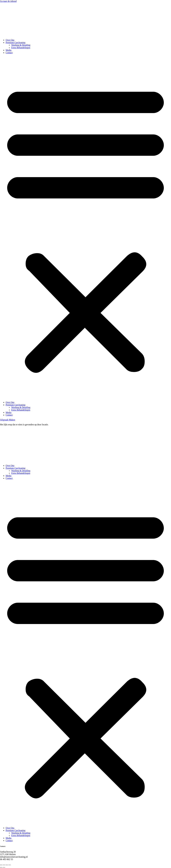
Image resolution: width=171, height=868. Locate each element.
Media (9, 50)
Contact (9, 53)
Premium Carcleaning (15, 43)
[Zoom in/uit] (1, 865)
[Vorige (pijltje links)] (1, 867)
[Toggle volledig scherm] (4, 865)
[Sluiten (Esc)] (10, 865)
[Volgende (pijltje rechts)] (4, 867)
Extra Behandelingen (21, 48)
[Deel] (7, 865)
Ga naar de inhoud (8, 1)
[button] (85, 228)
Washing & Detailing (21, 45)
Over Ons (10, 40)
